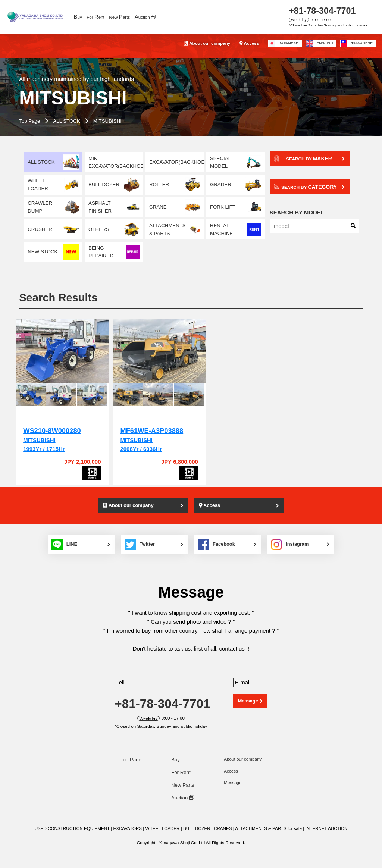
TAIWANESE (357, 43)
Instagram (292, 537)
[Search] (353, 227)
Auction (183, 790)
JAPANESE (283, 43)
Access (249, 43)
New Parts (183, 777)
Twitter (139, 537)
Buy (176, 752)
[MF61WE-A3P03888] (147, 348)
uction (145, 17)
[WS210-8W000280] (58, 348)
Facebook (217, 537)
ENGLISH (320, 43)
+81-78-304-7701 (322, 11)
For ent (95, 17)
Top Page (131, 752)
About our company (207, 43)
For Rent (181, 765)
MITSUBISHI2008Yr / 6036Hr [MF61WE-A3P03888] (143, 433)
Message (248, 693)
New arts (119, 17)
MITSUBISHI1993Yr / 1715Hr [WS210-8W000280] (52, 433)
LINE (62, 537)
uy (78, 17)
